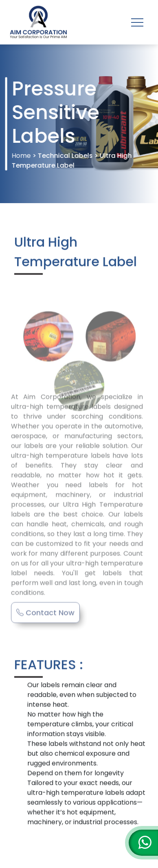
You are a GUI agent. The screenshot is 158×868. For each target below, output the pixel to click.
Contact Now (45, 606)
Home (22, 156)
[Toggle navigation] (137, 22)
